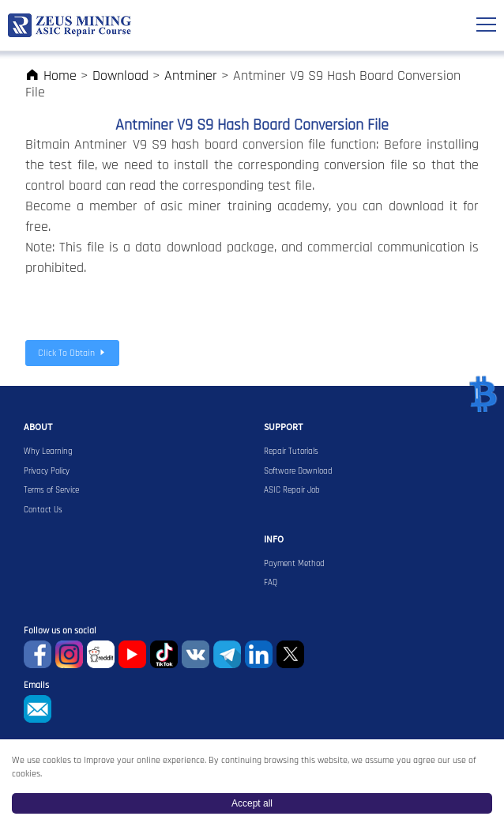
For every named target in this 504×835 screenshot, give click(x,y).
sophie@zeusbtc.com (38, 709)
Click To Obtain (72, 353)
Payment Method (294, 564)
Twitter (290, 654)
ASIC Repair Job (292, 490)
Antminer (191, 76)
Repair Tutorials (291, 452)
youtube (132, 654)
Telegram (227, 654)
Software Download (298, 471)
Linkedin (259, 654)
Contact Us (43, 510)
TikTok (164, 654)
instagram (69, 654)
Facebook (38, 654)
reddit (101, 654)
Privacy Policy (47, 471)
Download (120, 76)
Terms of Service (51, 490)
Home (51, 76)
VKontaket (196, 654)
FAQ (271, 583)
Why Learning (48, 452)
